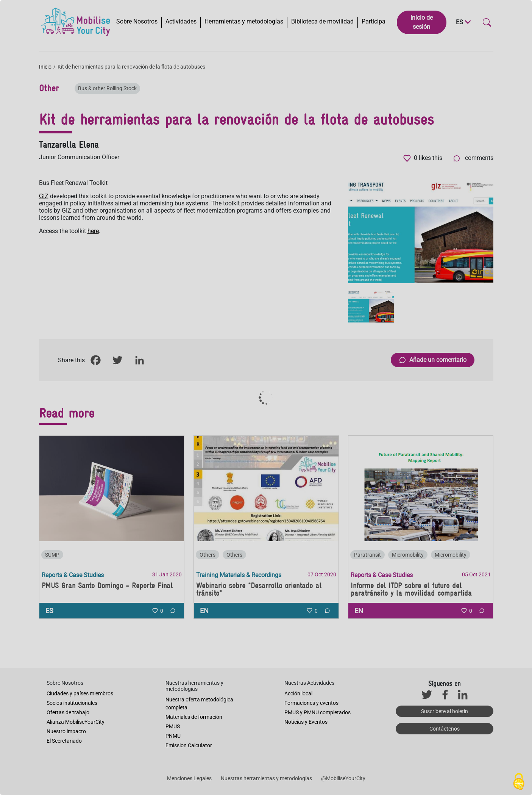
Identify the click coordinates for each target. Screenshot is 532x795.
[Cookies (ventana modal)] (519, 782)
